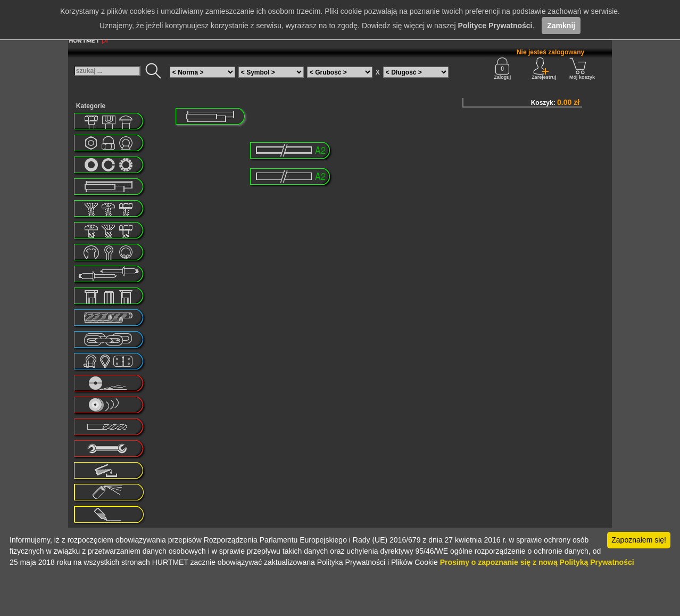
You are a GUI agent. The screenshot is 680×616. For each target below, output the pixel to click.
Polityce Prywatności (495, 26)
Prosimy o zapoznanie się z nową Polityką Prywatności (537, 562)
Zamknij (561, 26)
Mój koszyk (582, 69)
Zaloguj (502, 69)
